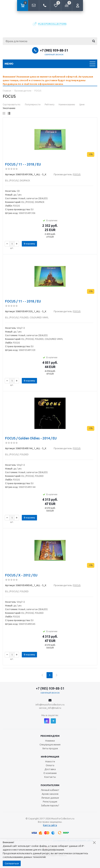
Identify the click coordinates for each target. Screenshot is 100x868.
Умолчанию (9, 108)
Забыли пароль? (50, 805)
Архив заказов (50, 794)
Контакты (50, 777)
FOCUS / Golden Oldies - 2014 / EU (31, 438)
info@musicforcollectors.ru (50, 705)
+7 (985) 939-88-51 (54, 50)
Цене (82, 104)
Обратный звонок (54, 55)
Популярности (33, 104)
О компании (50, 773)
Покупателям (50, 785)
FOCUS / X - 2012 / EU (21, 575)
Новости (50, 761)
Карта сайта (50, 825)
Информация (50, 757)
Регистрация (50, 802)
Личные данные (50, 798)
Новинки (50, 741)
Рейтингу (50, 104)
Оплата (50, 765)
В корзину (29, 244)
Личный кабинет (50, 790)
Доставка (50, 769)
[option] (50, 80)
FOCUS (77, 174)
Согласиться (12, 863)
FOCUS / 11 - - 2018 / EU (23, 164)
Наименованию (67, 104)
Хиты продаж (50, 748)
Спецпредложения (50, 744)
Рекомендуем (50, 736)
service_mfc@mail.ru (50, 708)
